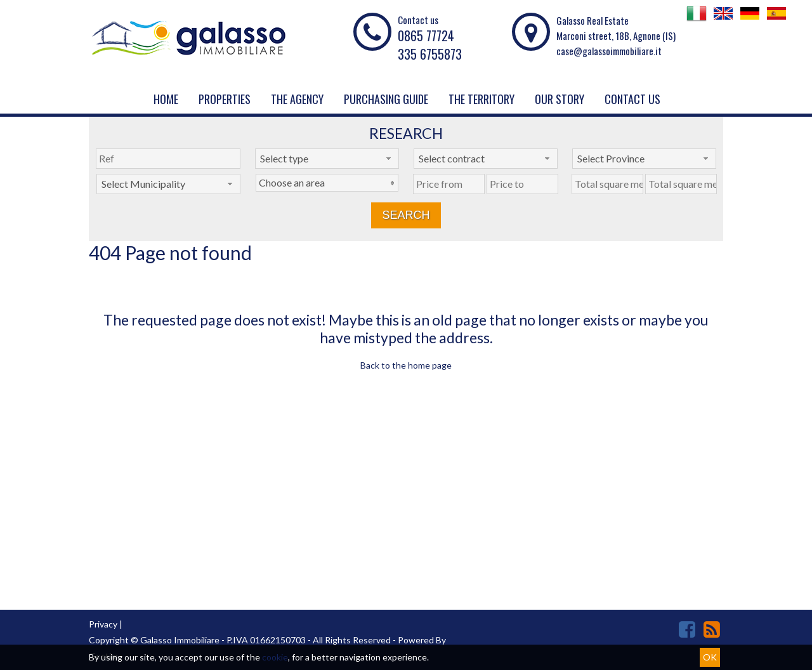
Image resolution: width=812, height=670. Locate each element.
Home (166, 99)
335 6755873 (430, 54)
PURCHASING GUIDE (386, 99)
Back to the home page (406, 365)
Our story (560, 99)
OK (710, 657)
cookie (275, 657)
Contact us (632, 99)
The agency (297, 99)
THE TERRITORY (481, 99)
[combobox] (327, 159)
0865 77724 (426, 36)
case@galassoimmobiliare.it (609, 51)
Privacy (103, 624)
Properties (225, 99)
